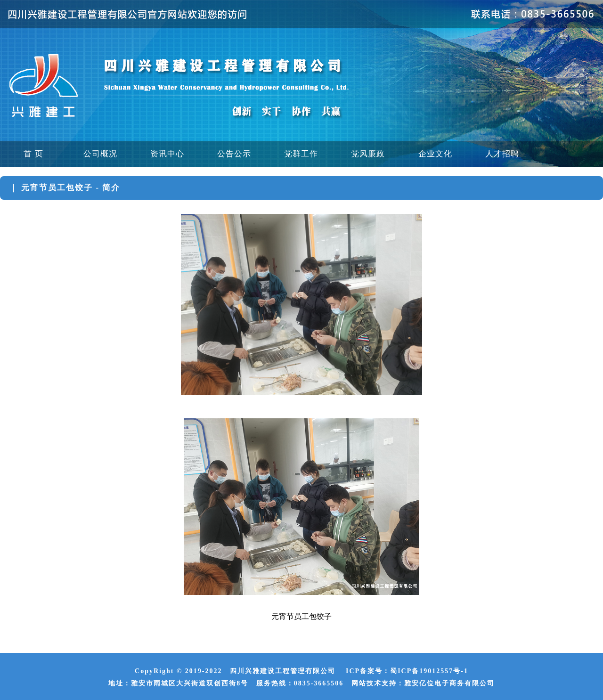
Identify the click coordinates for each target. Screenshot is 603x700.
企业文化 (435, 154)
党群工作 (301, 154)
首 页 (33, 154)
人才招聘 (502, 154)
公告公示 (234, 154)
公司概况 (100, 154)
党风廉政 (368, 154)
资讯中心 (167, 154)
